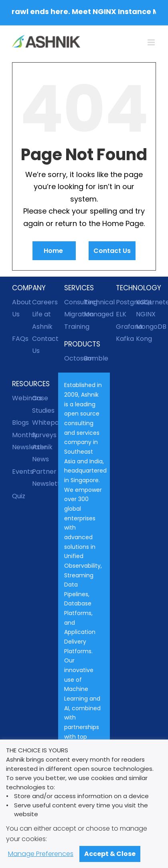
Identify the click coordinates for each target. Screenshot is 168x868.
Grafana (126, 327)
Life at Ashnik (42, 320)
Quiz (19, 496)
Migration (74, 314)
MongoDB (146, 327)
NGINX (146, 314)
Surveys (42, 435)
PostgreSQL (126, 302)
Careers (42, 302)
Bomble (94, 358)
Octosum (74, 358)
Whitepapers (42, 423)
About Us (22, 308)
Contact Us (112, 251)
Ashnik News (42, 453)
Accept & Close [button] (110, 854)
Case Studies (42, 404)
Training (74, 327)
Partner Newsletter (42, 478)
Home (54, 251)
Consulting (74, 302)
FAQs (20, 339)
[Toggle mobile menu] (152, 42)
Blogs (20, 423)
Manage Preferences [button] (41, 854)
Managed (94, 314)
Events (22, 472)
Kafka (125, 339)
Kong (144, 339)
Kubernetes (146, 302)
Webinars (22, 398)
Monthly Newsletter (22, 441)
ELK (121, 314)
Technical (94, 302)
